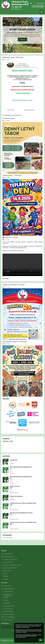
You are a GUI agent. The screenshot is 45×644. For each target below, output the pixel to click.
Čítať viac (22, 40)
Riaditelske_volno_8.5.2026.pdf (12, 115)
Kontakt (6, 576)
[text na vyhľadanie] (38, 6)
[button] (34, 3)
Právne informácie (8, 562)
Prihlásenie (40, 3)
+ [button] (25, 3)
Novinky (6, 579)
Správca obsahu (8, 554)
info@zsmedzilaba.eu (9, 589)
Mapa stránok (7, 571)
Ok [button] (41, 640)
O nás (5, 573)
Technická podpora (9, 557)
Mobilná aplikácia (22, 29)
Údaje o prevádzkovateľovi (11, 568)
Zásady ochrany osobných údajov (13, 565)
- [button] (28, 3)
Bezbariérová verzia (7, 640)
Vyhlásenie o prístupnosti (10, 559)
